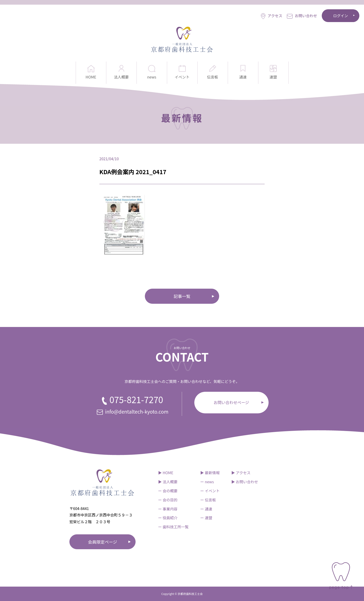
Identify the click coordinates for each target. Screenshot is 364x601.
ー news (207, 482)
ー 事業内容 (168, 509)
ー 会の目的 (168, 500)
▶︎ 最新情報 (210, 473)
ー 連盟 (206, 518)
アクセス (272, 16)
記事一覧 (182, 296)
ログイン (341, 16)
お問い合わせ (302, 16)
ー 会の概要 (168, 491)
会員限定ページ (103, 542)
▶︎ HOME (166, 473)
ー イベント (210, 491)
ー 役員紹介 (168, 518)
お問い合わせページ (231, 402)
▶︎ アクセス (241, 473)
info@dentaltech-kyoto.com (133, 412)
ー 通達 (206, 509)
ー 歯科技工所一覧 (173, 527)
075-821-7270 (132, 399)
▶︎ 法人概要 (168, 482)
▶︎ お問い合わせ (245, 482)
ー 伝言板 (208, 500)
